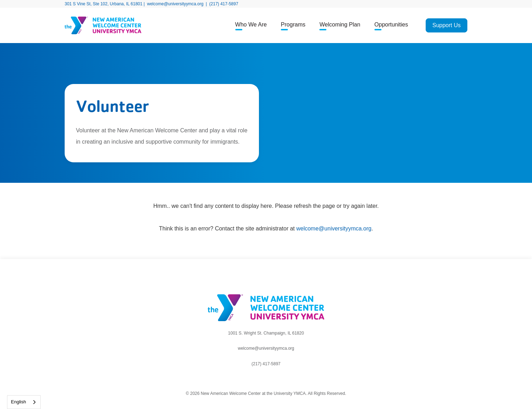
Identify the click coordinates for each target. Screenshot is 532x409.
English (19, 402)
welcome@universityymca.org (175, 4)
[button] (251, 25)
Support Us (447, 25)
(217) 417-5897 (224, 4)
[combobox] (24, 402)
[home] (125, 25)
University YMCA (290, 393)
